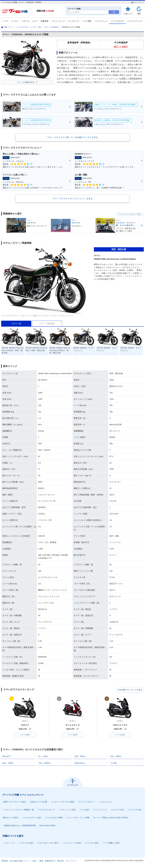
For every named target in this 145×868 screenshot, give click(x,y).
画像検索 (45, 21)
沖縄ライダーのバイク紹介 (15, 802)
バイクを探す (25, 735)
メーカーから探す (26, 843)
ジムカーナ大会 (117, 810)
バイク (6, 21)
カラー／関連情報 (47, 324)
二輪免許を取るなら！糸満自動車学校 (19, 826)
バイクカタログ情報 (54, 818)
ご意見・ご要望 (37, 861)
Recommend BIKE (47, 826)
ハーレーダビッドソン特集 (78, 818)
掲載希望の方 (50, 861)
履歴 (139, 14)
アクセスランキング (46, 810)
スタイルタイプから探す (48, 843)
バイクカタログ (117, 21)
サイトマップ (137, 2)
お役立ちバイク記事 (39, 802)
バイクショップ (58, 21)
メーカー (15, 21)
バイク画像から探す (111, 843)
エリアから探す (92, 843)
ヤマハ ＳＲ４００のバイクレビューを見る (72, 199)
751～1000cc (44, 763)
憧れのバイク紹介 (11, 818)
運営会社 (61, 861)
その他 (114, 763)
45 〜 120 (121, 47)
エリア (35, 21)
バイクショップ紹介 (67, 810)
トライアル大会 (134, 810)
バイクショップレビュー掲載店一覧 (18, 810)
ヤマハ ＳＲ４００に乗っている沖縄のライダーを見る (72, 137)
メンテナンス (73, 21)
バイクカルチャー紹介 (32, 818)
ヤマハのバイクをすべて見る (130, 214)
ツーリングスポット (87, 802)
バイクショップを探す (72, 843)
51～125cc (43, 757)
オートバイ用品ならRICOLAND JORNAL (111, 818)
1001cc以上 (80, 763)
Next (142, 226)
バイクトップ (9, 843)
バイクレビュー (101, 21)
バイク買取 (87, 21)
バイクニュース (100, 810)
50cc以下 (7, 757)
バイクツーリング (135, 21)
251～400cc (116, 757)
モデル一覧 (16, 324)
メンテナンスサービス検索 (63, 802)
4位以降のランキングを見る (130, 690)
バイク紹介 (85, 810)
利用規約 (5, 861)
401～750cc (8, 763)
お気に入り (128, 14)
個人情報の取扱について (20, 861)
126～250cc (80, 757)
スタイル (26, 21)
